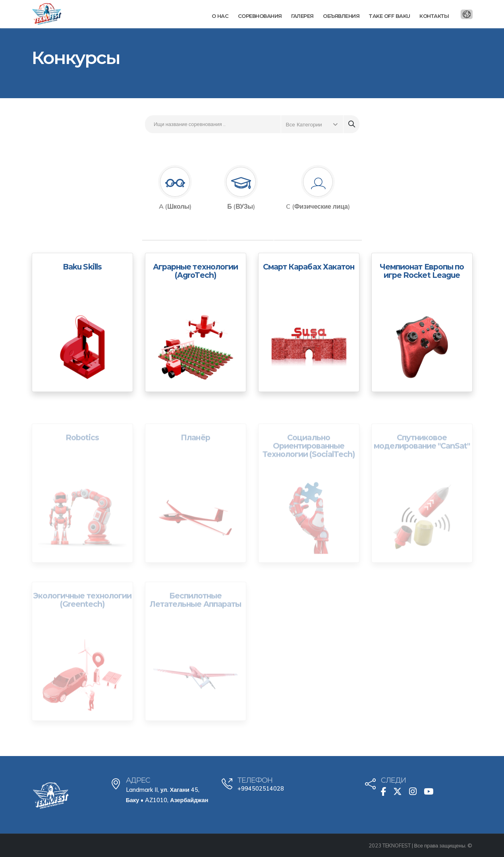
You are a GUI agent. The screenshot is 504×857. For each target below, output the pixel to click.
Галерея (302, 16)
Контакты (434, 16)
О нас (220, 16)
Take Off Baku (389, 16)
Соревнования (260, 16)
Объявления (341, 16)
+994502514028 (261, 789)
